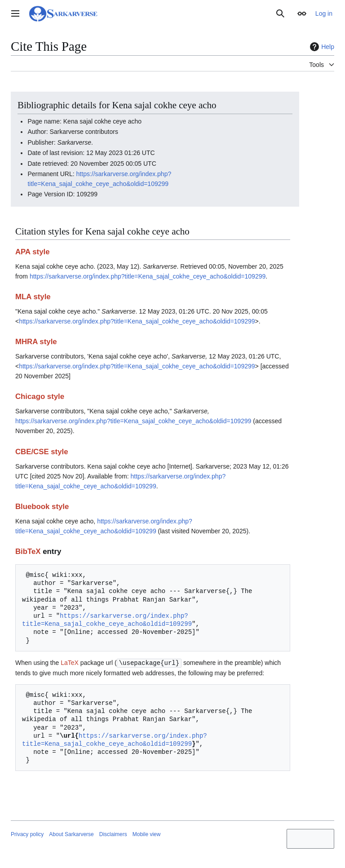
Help (321, 47)
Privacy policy (27, 834)
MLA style (33, 297)
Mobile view (147, 834)
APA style (32, 252)
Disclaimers (113, 834)
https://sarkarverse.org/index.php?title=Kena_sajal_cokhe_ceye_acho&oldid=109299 (148, 276)
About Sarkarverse (71, 834)
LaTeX (70, 663)
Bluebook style (42, 507)
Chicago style (40, 396)
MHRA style (36, 342)
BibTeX (28, 551)
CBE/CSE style (42, 452)
